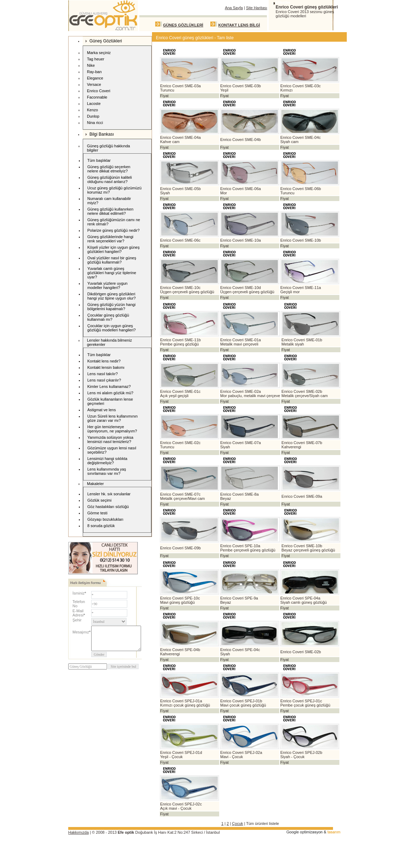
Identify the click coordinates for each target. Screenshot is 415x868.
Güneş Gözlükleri (104, 41)
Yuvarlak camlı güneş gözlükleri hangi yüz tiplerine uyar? (112, 273)
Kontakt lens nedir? (104, 361)
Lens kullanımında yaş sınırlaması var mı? (107, 471)
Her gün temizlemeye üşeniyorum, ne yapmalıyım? (112, 429)
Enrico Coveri (98, 91)
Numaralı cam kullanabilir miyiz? (109, 201)
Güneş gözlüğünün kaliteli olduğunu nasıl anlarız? (110, 179)
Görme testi (97, 513)
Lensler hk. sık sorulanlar (109, 494)
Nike (90, 66)
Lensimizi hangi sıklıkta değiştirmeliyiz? (107, 461)
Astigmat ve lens (102, 410)
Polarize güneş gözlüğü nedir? (113, 230)
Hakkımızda (78, 832)
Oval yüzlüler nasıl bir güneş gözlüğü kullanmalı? (112, 260)
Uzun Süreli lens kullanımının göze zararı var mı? (112, 418)
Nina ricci (94, 123)
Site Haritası (257, 8)
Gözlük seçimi (99, 500)
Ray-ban (93, 72)
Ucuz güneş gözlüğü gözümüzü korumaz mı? (114, 190)
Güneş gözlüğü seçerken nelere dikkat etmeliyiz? (109, 169)
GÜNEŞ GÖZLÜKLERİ (183, 25)
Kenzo (91, 110)
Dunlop (92, 117)
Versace (93, 85)
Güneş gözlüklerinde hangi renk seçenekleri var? (110, 239)
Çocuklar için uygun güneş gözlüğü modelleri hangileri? (112, 328)
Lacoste (93, 104)
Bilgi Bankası (100, 134)
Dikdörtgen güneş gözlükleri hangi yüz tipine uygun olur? (112, 296)
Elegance (94, 79)
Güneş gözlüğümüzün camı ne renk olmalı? (114, 222)
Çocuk (237, 823)
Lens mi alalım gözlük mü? (110, 393)
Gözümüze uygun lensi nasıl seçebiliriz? (112, 450)
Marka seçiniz (99, 53)
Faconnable (96, 98)
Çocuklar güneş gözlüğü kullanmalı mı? (108, 317)
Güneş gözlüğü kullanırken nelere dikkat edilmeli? (110, 211)
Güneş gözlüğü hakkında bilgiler (109, 148)
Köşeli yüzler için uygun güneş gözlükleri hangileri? (113, 249)
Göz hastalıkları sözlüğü (108, 507)
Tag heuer (95, 60)
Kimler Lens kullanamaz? (109, 386)
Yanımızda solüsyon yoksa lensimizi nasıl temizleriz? (110, 439)
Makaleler (95, 484)
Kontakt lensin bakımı (106, 367)
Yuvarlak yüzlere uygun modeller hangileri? (107, 285)
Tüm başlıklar (99, 160)
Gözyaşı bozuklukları (105, 519)
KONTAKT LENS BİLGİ (239, 25)
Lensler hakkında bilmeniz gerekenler (109, 342)
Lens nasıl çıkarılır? (104, 380)
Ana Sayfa (234, 8)
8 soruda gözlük (101, 526)
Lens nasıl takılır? (103, 374)
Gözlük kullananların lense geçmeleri (110, 401)
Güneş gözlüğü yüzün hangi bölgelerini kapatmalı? (111, 307)
